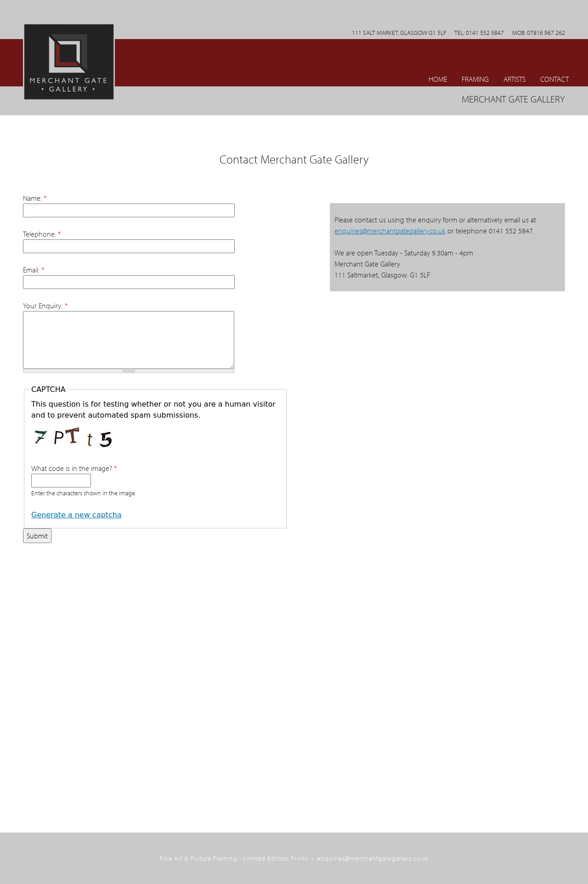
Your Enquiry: (45, 306)
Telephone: (42, 234)
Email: (34, 270)
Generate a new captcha (76, 515)
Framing (475, 79)
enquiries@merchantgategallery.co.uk (390, 231)
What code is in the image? (74, 468)
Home (438, 79)
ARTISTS (514, 79)
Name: (35, 198)
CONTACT (554, 79)
